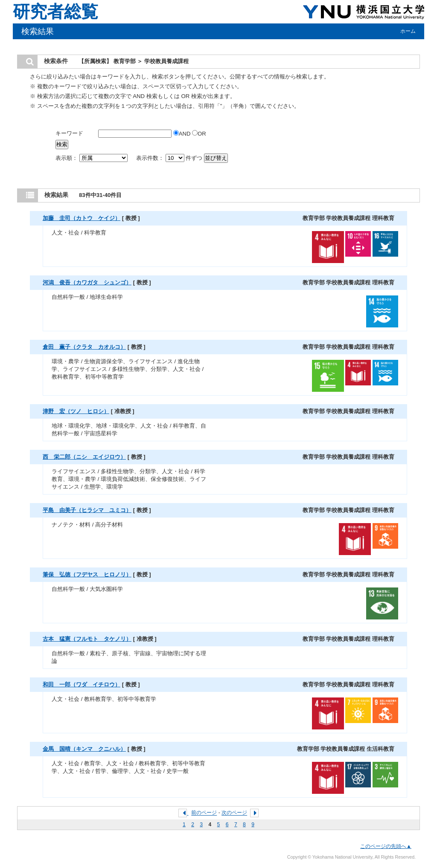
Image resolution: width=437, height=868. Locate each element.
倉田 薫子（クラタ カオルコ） (84, 347)
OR (199, 134)
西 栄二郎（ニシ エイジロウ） (84, 457)
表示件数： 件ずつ (170, 158)
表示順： (92, 158)
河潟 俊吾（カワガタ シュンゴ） (87, 282)
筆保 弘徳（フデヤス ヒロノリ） (87, 574)
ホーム (408, 31)
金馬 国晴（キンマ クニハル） (84, 749)
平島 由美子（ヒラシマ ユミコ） (87, 510)
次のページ (234, 813)
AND (183, 134)
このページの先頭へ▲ (386, 846)
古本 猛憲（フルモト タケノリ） (87, 639)
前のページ (204, 813)
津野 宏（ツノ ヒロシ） (76, 411)
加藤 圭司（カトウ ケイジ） (82, 218)
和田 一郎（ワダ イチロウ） (82, 684)
